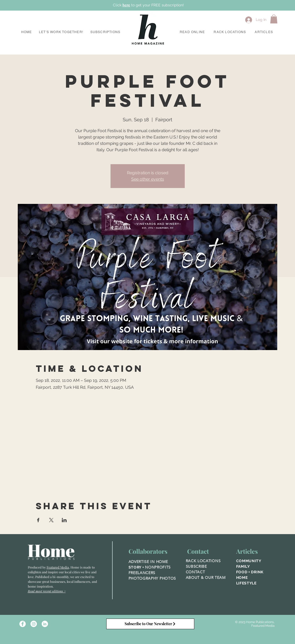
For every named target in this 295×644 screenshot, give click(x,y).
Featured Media (58, 567)
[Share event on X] (51, 520)
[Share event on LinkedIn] (64, 520)
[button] (61, 32)
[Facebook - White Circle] (23, 624)
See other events (148, 179)
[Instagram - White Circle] (34, 624)
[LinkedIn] (45, 624)
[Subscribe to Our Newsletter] (150, 624)
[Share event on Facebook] (38, 520)
